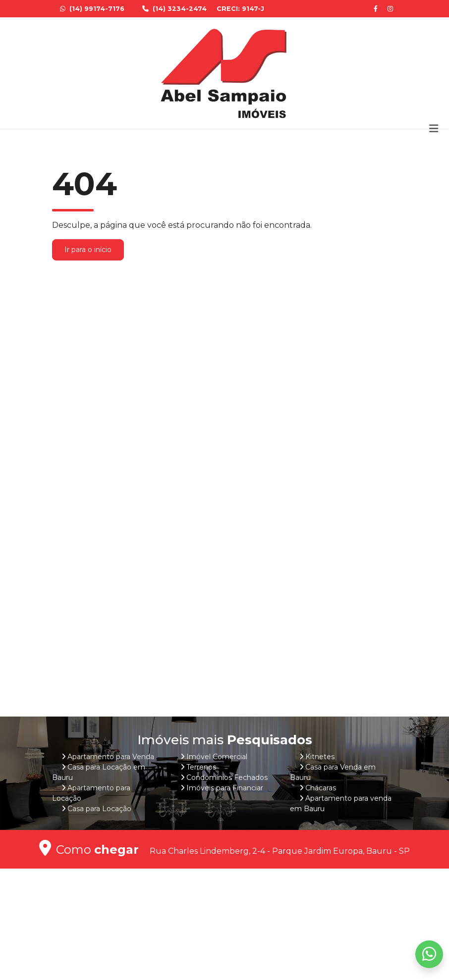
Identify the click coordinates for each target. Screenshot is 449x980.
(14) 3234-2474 (175, 9)
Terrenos (201, 767)
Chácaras (321, 788)
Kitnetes (320, 757)
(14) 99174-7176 (93, 9)
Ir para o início (88, 250)
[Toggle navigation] (434, 129)
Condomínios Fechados (227, 777)
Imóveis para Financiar (225, 788)
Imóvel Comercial (217, 757)
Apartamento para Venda (111, 757)
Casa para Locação (99, 809)
